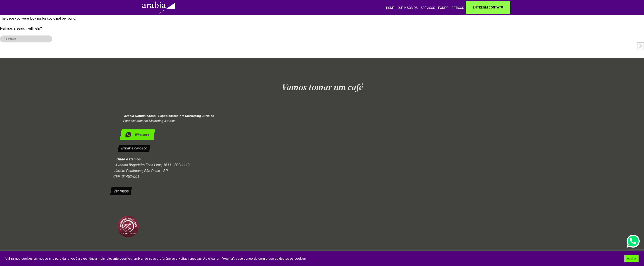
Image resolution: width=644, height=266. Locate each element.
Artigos (458, 8)
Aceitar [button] (631, 258)
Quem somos (408, 8)
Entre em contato (488, 7)
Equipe (443, 8)
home (390, 8)
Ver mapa (130, 188)
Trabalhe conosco (132, 148)
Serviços (428, 8)
